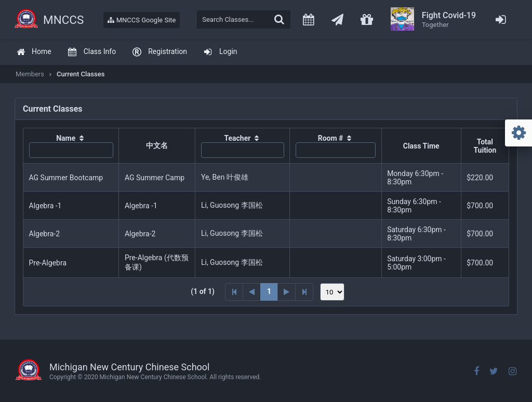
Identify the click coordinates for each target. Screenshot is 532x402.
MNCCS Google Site (142, 20)
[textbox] (244, 19)
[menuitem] (34, 52)
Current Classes (81, 74)
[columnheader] (71, 146)
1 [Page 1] (269, 291)
